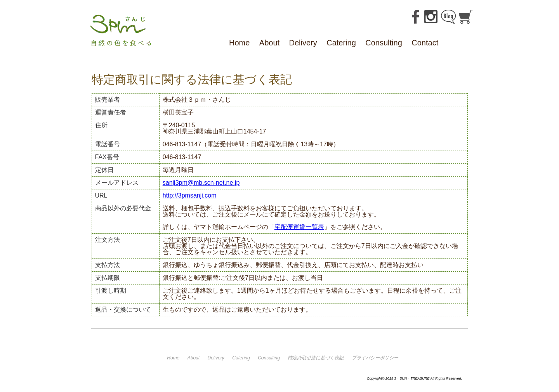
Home (239, 43)
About (269, 43)
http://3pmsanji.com (190, 195)
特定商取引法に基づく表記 (316, 358)
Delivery (303, 43)
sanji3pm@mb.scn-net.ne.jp (201, 183)
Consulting (384, 43)
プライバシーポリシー (375, 358)
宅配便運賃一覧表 (299, 227)
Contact (425, 43)
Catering (341, 43)
